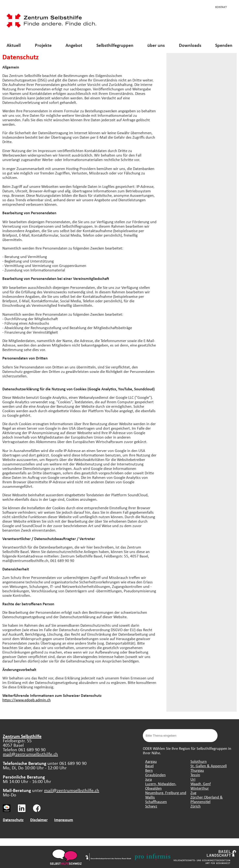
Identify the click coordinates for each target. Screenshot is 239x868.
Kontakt (221, 7)
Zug (193, 793)
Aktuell (14, 45)
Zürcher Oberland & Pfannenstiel (207, 799)
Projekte (43, 45)
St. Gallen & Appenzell (209, 766)
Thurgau (197, 770)
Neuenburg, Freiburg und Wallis (166, 795)
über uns (156, 45)
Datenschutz (13, 820)
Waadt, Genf (201, 784)
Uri (193, 779)
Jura (148, 779)
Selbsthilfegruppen (115, 45)
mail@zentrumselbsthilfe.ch (30, 754)
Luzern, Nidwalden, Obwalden (161, 786)
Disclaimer (39, 820)
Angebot (74, 45)
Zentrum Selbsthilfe (22, 736)
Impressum (64, 820)
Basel (149, 766)
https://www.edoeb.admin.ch (27, 700)
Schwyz (151, 806)
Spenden (224, 45)
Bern (149, 770)
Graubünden (155, 775)
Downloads (190, 45)
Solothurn (199, 761)
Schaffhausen (156, 801)
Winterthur (200, 788)
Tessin (195, 775)
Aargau (151, 761)
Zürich (196, 806)
